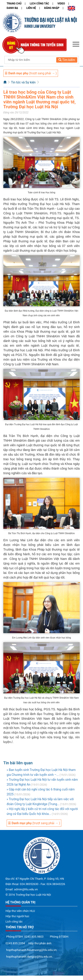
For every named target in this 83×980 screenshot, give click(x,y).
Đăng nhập (52, 8)
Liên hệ (31, 8)
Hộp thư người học (17, 916)
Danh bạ (12, 8)
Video (61, 4)
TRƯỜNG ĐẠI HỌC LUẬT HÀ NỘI (51, 19)
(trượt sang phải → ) (31, 73)
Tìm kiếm (67, 60)
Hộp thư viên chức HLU (20, 911)
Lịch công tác (40, 4)
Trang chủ (14, 4)
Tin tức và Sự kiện (23, 82)
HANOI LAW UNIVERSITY (40, 26)
